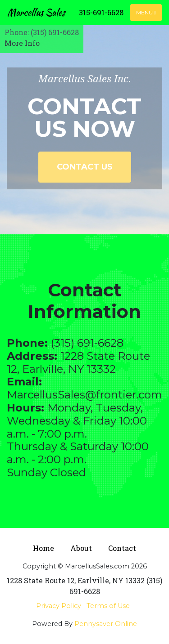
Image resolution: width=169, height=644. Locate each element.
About (81, 548)
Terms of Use (108, 606)
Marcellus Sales (36, 12)
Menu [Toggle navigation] (146, 12)
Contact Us (85, 167)
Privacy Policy (59, 606)
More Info (22, 43)
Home (43, 548)
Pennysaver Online (106, 624)
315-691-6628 (101, 12)
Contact (122, 548)
